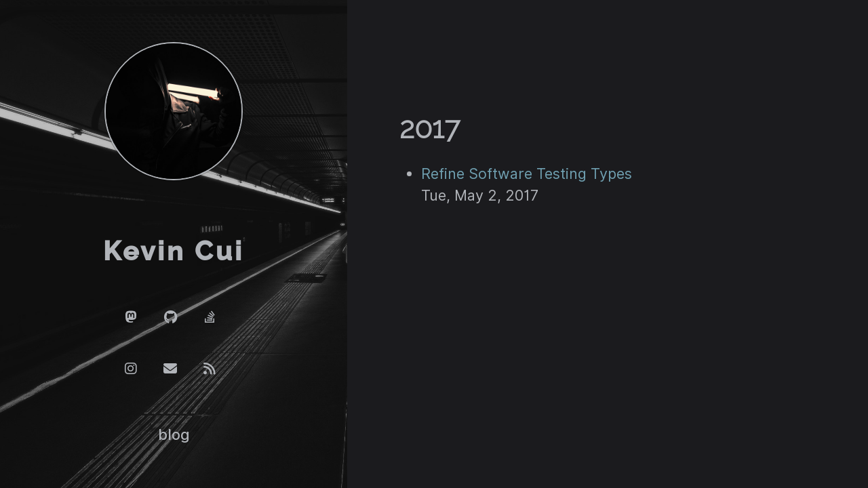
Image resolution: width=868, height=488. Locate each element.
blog (174, 434)
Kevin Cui (174, 251)
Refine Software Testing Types (527, 174)
